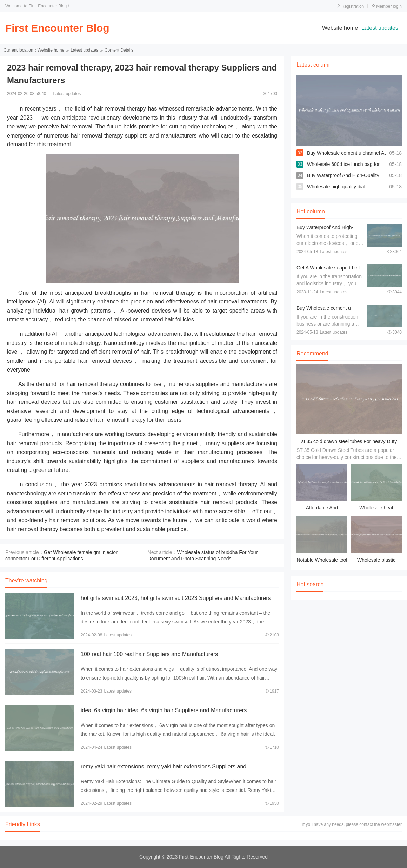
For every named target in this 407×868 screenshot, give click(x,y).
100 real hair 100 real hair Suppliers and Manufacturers (149, 654)
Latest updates (380, 28)
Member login (386, 6)
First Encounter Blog (57, 28)
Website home (340, 28)
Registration (350, 6)
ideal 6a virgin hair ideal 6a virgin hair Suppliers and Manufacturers (164, 710)
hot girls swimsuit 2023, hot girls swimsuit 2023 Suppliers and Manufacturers (176, 598)
